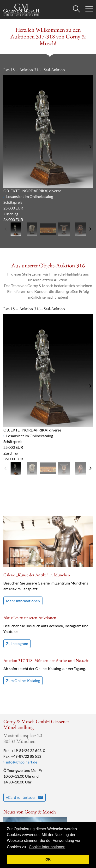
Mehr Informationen (23, 601)
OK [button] (48, 859)
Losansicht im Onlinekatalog (30, 196)
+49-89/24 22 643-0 (28, 750)
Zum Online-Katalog (23, 680)
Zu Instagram (17, 643)
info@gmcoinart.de (22, 762)
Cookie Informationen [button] (47, 847)
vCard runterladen (24, 797)
